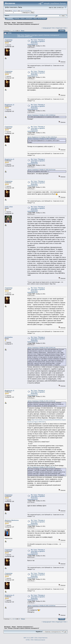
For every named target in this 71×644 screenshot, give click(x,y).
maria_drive (9, 207)
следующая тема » (61, 28)
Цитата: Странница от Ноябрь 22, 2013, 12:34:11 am (42, 348)
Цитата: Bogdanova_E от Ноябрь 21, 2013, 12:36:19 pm (42, 137)
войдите (15, 11)
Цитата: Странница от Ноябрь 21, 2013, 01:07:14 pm (42, 170)
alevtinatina (9, 337)
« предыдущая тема (48, 28)
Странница (9, 40)
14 (19, 31)
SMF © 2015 (34, 638)
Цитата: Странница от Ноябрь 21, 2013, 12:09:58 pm (42, 115)
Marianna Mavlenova (12, 520)
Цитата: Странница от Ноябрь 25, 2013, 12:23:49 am (42, 606)
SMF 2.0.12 (27, 638)
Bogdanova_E (9, 105)
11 (13, 31)
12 (15, 31)
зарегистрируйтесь (26, 11)
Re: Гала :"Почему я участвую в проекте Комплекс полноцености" (36, 42)
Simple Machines (43, 638)
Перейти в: (39, 632)
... (12, 31)
